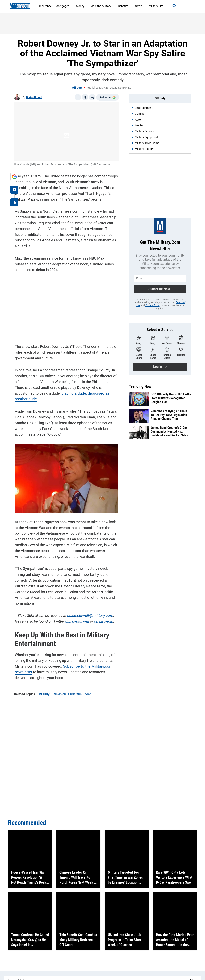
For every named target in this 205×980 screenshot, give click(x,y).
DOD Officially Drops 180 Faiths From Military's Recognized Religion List (171, 398)
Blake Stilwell (34, 97)
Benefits (124, 6)
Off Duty (77, 88)
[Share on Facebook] (78, 97)
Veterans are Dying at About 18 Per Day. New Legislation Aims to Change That (169, 415)
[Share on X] (85, 97)
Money (82, 6)
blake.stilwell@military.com (88, 611)
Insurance (45, 6)
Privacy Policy (153, 305)
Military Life (157, 6)
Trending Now (140, 386)
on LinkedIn (95, 616)
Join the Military (103, 6)
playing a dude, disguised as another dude (69, 393)
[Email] (92, 97)
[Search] (172, 6)
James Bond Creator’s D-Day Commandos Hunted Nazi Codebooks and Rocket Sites (169, 431)
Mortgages (64, 6)
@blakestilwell (70, 616)
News (140, 6)
